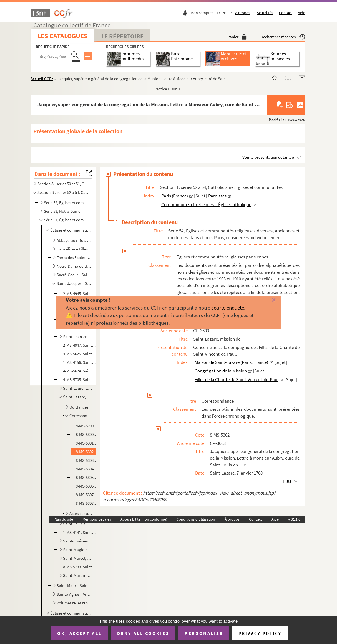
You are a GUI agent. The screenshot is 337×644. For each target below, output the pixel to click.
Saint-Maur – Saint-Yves (74, 586)
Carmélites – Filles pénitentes (74, 249)
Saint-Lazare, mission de (78, 397)
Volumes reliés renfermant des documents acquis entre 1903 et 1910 (74, 603)
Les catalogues (62, 36)
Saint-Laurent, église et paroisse (78, 388)
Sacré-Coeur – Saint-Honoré (74, 275)
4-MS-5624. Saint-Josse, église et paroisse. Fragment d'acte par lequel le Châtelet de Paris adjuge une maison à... (80, 371)
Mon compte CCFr (210, 13)
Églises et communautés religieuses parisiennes (71, 230)
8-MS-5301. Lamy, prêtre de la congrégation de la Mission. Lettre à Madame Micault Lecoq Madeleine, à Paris (87, 443)
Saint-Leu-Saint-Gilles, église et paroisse (78, 524)
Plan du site (63, 519)
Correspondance (81, 416)
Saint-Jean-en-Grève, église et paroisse (78, 337)
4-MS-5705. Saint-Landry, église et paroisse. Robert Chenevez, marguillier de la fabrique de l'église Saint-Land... (80, 380)
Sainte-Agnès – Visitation (74, 594)
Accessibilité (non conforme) (144, 519)
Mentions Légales (97, 519)
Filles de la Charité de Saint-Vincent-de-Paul (237, 379)
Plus (287, 481)
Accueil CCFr (42, 79)
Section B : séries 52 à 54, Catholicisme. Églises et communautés (64, 192)
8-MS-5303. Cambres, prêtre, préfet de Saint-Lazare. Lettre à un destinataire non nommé (87, 460)
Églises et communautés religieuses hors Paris (71, 613)
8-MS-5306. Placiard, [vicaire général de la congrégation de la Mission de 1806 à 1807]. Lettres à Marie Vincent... (87, 486)
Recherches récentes (283, 37)
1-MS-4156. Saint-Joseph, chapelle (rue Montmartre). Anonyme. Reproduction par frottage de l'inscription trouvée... (80, 362)
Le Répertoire (122, 36)
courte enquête (228, 308)
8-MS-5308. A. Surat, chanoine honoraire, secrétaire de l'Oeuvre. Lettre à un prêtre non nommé (87, 503)
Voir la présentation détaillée (268, 157)
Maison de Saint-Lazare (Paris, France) (231, 362)
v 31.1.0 (294, 519)
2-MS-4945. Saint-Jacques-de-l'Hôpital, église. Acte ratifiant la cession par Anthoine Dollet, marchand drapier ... (80, 294)
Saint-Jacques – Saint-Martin (74, 283)
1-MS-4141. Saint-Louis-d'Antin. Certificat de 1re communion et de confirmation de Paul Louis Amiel (80, 532)
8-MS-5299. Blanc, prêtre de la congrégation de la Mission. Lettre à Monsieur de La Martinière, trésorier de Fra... (87, 426)
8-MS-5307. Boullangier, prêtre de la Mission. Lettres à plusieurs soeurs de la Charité (87, 495)
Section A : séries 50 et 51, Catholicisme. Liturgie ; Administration (64, 184)
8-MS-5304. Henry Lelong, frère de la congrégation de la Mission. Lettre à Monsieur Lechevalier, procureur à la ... (87, 469)
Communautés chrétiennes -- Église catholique (206, 204)
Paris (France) (175, 196)
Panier (237, 37)
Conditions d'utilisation (196, 519)
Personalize (204, 633)
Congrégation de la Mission (221, 371)
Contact (286, 13)
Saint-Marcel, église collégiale (78, 558)
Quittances (79, 407)
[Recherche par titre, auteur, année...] (52, 57)
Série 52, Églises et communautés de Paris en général (67, 203)
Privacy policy (260, 633)
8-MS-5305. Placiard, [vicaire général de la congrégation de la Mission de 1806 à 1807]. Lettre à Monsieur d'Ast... (87, 477)
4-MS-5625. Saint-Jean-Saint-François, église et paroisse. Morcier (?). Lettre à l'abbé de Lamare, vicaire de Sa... (80, 354)
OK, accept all (79, 633)
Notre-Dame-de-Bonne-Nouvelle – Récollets (74, 266)
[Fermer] (266, 300)
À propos (243, 13)
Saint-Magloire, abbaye (78, 550)
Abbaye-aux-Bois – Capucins (74, 240)
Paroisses (217, 196)
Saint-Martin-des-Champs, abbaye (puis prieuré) (78, 575)
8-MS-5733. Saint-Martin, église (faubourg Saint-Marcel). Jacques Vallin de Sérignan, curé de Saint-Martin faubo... (80, 567)
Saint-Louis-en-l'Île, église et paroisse (78, 541)
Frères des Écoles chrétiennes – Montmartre (74, 258)
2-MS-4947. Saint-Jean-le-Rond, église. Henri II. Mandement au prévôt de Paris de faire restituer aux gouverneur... (80, 345)
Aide (301, 13)
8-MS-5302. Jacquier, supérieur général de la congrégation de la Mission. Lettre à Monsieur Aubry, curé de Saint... (87, 452)
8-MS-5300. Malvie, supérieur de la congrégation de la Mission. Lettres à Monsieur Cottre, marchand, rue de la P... (87, 434)
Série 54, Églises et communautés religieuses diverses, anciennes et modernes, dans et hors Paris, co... (67, 220)
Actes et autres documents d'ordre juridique (81, 514)
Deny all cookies (143, 633)
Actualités (265, 13)
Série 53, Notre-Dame (62, 211)
